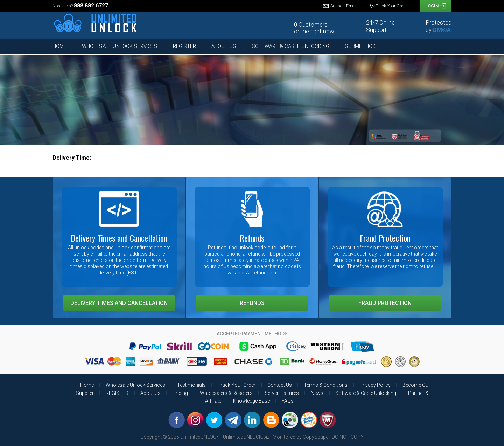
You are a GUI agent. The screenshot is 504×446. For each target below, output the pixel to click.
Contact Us (280, 385)
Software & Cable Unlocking (290, 46)
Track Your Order (237, 385)
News (317, 393)
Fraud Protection (385, 303)
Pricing (180, 393)
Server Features (282, 393)
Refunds (252, 303)
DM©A (442, 30)
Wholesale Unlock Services (120, 46)
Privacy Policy (375, 385)
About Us (224, 46)
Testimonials (191, 385)
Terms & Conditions (326, 385)
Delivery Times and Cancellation (119, 303)
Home (59, 46)
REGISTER (184, 46)
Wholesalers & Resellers (226, 393)
